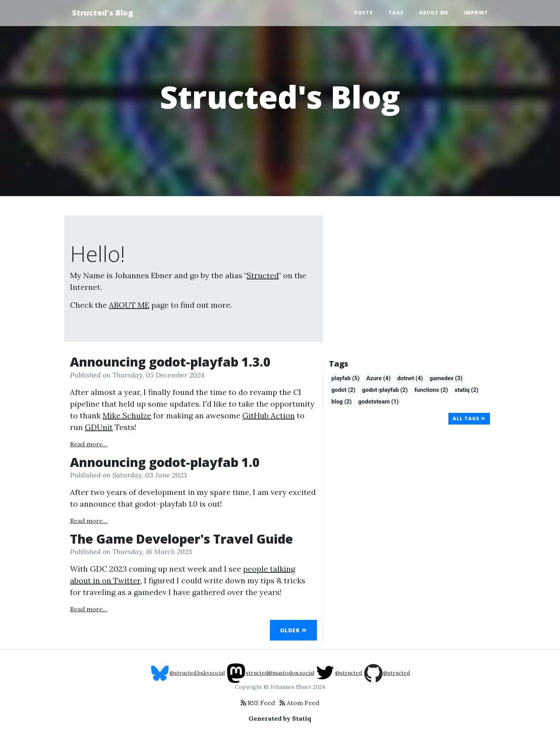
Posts (364, 13)
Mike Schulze (127, 415)
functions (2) (431, 390)
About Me (434, 13)
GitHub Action (269, 415)
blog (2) (341, 402)
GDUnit (99, 427)
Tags (396, 13)
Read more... (89, 444)
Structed (263, 275)
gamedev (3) (446, 378)
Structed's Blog (102, 13)
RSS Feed (258, 703)
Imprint (476, 13)
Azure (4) (379, 378)
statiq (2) (466, 390)
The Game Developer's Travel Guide (181, 539)
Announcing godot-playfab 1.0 (165, 462)
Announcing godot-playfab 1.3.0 (170, 362)
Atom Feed (299, 703)
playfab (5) (346, 378)
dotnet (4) (410, 378)
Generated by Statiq (280, 718)
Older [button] (293, 630)
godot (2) (343, 390)
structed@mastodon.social (270, 673)
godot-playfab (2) (385, 390)
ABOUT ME (129, 305)
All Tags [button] (469, 419)
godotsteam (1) (378, 402)
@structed (339, 673)
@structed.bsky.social (187, 673)
